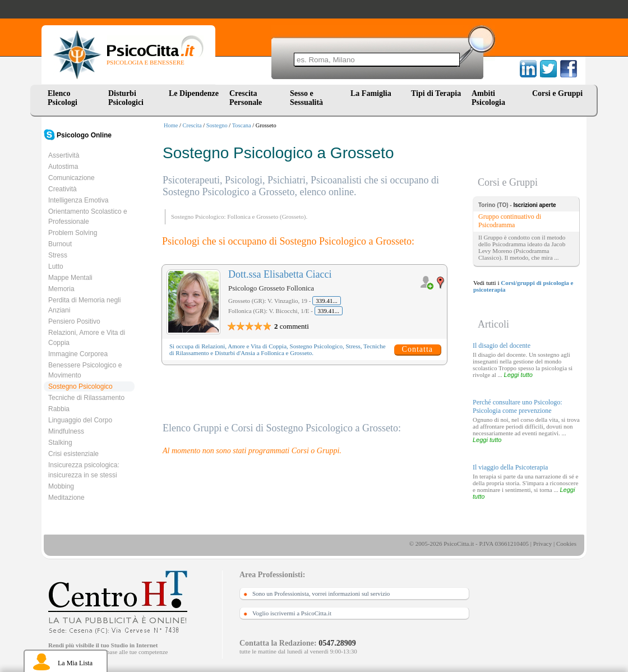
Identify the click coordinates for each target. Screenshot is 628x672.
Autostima (63, 167)
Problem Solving (73, 233)
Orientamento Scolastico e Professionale (88, 217)
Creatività (63, 189)
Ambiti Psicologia (488, 98)
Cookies (566, 544)
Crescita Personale (246, 98)
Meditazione (66, 498)
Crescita (192, 125)
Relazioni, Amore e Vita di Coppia (87, 338)
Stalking (60, 443)
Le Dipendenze (194, 93)
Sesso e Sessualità (306, 98)
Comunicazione (71, 178)
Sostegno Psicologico (80, 386)
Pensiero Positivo (74, 321)
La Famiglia (373, 93)
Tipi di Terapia (436, 93)
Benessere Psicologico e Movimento (85, 370)
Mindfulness (66, 431)
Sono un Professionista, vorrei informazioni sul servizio (321, 593)
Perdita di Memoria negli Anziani (84, 305)
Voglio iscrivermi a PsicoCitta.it (292, 613)
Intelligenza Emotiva (78, 200)
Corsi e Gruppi (557, 93)
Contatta (417, 349)
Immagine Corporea (78, 354)
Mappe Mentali (70, 278)
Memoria (61, 289)
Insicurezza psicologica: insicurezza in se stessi (84, 470)
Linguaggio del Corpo (80, 420)
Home (171, 125)
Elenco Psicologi (63, 98)
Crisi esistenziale (73, 454)
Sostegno (217, 125)
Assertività (64, 155)
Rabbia (59, 409)
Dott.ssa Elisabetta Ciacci (280, 274)
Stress (58, 255)
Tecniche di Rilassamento (86, 398)
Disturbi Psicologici (126, 98)
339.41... (327, 301)
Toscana (242, 125)
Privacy (543, 544)
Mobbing (61, 486)
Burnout (60, 244)
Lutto (56, 266)
